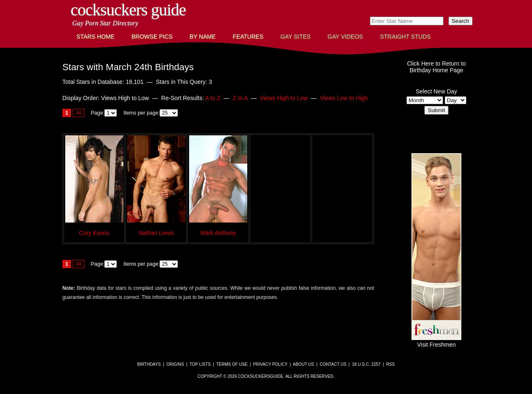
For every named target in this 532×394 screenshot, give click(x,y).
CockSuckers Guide (128, 10)
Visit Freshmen (436, 341)
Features (248, 37)
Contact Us (333, 364)
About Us (304, 364)
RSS (390, 364)
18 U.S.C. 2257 (366, 364)
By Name (203, 37)
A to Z (213, 98)
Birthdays (149, 364)
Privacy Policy (270, 364)
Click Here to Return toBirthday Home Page (436, 67)
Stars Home (96, 37)
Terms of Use (232, 364)
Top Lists (200, 364)
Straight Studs (405, 37)
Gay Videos (345, 37)
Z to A (240, 98)
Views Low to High (344, 98)
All (79, 113)
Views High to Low (284, 98)
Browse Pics (152, 37)
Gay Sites (296, 37)
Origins (175, 364)
